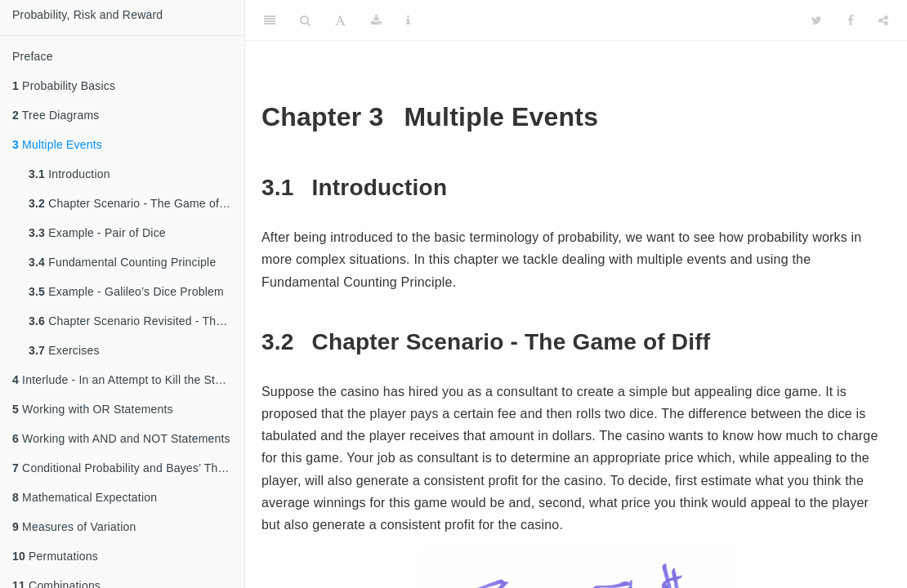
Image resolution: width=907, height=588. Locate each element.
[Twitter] (817, 20)
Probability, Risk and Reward (87, 15)
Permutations (55, 556)
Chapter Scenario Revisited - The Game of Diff (136, 321)
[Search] (305, 20)
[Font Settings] (340, 20)
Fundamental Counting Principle (122, 262)
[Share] (883, 20)
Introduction (69, 174)
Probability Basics (64, 86)
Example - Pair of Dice (97, 233)
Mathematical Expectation (85, 497)
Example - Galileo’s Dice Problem (126, 292)
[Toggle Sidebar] (270, 20)
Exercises (64, 350)
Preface (33, 56)
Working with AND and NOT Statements (121, 439)
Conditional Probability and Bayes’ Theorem (128, 468)
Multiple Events (57, 145)
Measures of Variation (74, 527)
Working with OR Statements (93, 409)
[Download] (376, 20)
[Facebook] (851, 20)
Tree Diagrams (56, 115)
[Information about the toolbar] (408, 20)
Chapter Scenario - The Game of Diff (134, 203)
